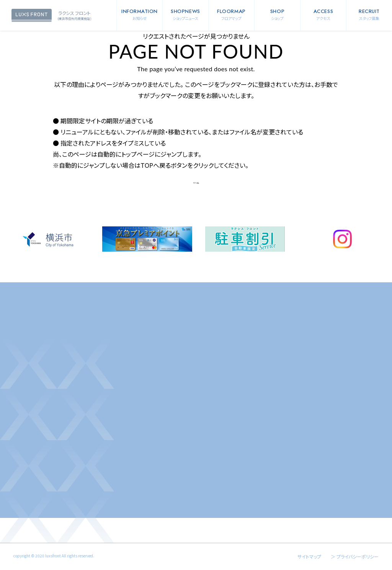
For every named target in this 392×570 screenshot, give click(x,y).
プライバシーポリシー (358, 556)
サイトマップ (309, 556)
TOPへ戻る (196, 183)
